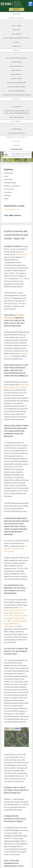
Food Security (16, 70)
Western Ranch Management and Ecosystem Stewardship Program (16, 112)
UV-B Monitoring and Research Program (16, 95)
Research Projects (16, 66)
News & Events (8, 180)
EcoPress (16, 145)
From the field (8, 192)
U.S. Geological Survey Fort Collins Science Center (16, 549)
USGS (20, 608)
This (21, 805)
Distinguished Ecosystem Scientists (16, 38)
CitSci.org (16, 141)
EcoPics (6, 199)
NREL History (16, 34)
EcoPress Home (8, 173)
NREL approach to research (16, 58)
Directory (17, 30)
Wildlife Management (16, 91)
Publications (7, 196)
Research (16, 50)
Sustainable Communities (16, 83)
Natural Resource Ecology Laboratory (19, 4)
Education (16, 99)
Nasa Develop (17, 107)
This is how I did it (9, 189)
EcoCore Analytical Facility (16, 137)
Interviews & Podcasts (10, 183)
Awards (17, 42)
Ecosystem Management (16, 87)
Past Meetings (17, 129)
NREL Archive (16, 121)
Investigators (16, 62)
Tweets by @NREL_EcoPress (11, 209)
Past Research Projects (16, 133)
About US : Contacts (16, 18)
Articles (6, 176)
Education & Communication (12, 186)
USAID (14, 626)
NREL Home (16, 14)
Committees (17, 46)
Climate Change (16, 79)
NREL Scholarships (16, 117)
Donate (16, 9)
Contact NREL (17, 26)
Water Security (17, 74)
